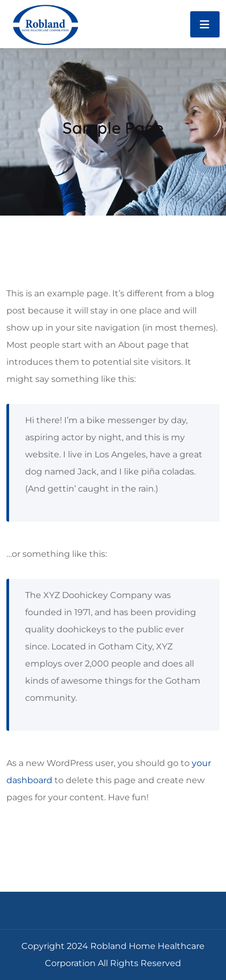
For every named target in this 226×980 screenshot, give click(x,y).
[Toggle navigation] (205, 24)
